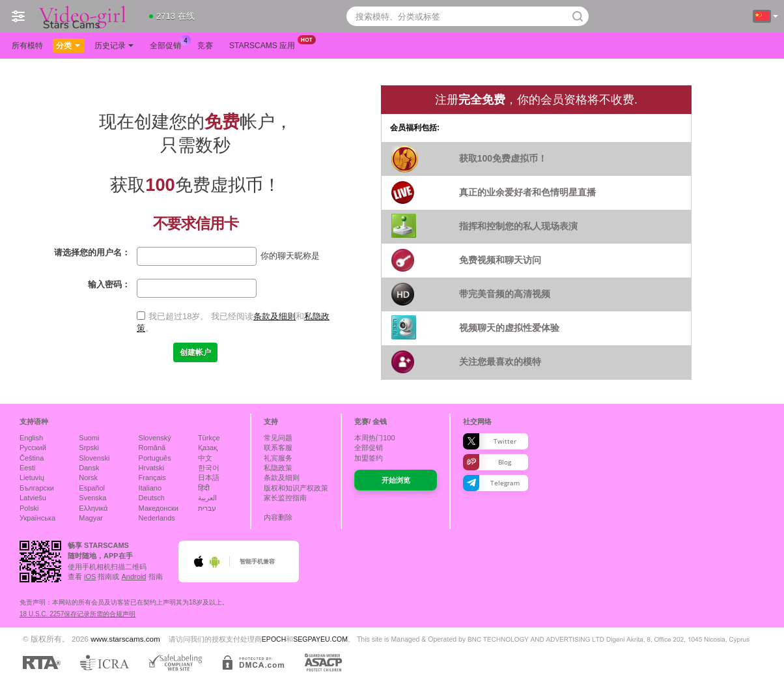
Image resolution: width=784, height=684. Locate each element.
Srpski (89, 448)
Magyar (91, 518)
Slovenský (155, 438)
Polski (29, 508)
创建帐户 (195, 352)
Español (92, 488)
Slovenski (94, 458)
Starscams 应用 (265, 44)
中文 (205, 458)
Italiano (150, 488)
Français (152, 477)
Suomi (89, 438)
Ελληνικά (93, 508)
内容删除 (278, 517)
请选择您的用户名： (92, 252)
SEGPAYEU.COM (320, 639)
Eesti (27, 468)
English (31, 438)
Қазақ (208, 448)
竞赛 (205, 46)
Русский (33, 448)
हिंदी (204, 488)
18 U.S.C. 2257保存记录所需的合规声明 (77, 614)
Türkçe (209, 438)
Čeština (32, 458)
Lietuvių (32, 477)
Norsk (88, 477)
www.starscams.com (125, 639)
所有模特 (27, 46)
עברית (207, 508)
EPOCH (274, 639)
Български (37, 488)
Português (155, 458)
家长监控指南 (285, 498)
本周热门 (374, 438)
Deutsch (152, 498)
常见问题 (278, 438)
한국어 (209, 468)
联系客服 (278, 448)
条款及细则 (274, 316)
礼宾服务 (278, 458)
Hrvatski (152, 468)
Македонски (159, 508)
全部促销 (169, 44)
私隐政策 (278, 468)
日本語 (209, 477)
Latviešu (33, 498)
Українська (37, 518)
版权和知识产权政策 (296, 488)
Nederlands (157, 518)
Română (152, 448)
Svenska (92, 498)
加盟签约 (369, 458)
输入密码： (109, 284)
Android (134, 577)
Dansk (89, 468)
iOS (90, 577)
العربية (207, 498)
